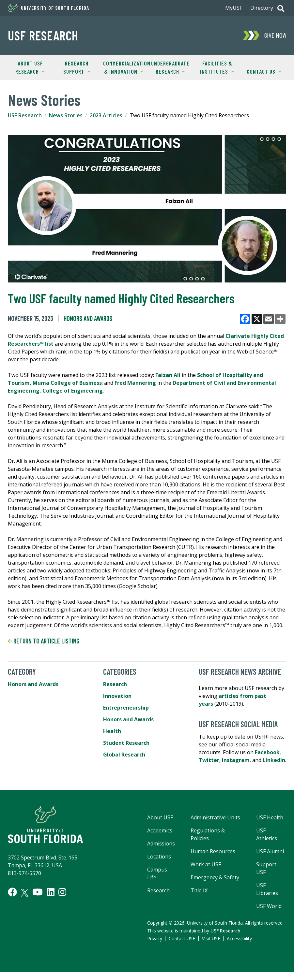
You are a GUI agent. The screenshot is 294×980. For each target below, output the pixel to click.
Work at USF (206, 864)
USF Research (43, 35)
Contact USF (182, 938)
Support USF (266, 868)
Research (115, 684)
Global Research (124, 755)
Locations (159, 857)
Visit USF (211, 938)
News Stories (66, 115)
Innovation (117, 696)
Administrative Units (215, 817)
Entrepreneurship (126, 708)
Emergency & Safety (215, 877)
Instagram (236, 760)
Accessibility (239, 938)
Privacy (155, 938)
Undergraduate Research (168, 67)
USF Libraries (267, 889)
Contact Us (261, 71)
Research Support (72, 67)
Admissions (161, 843)
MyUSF (234, 8)
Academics (160, 830)
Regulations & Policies (208, 834)
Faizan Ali (168, 375)
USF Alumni (270, 851)
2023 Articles (106, 115)
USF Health (270, 817)
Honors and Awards (88, 318)
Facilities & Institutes (214, 67)
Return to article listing (44, 641)
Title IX (199, 890)
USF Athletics (267, 834)
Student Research (126, 743)
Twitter (209, 760)
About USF (160, 817)
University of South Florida (48, 8)
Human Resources (213, 851)
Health (112, 731)
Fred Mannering (135, 383)
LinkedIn (274, 760)
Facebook (267, 752)
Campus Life (157, 873)
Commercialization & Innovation (124, 67)
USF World (269, 906)
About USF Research (26, 67)
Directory (262, 8)
